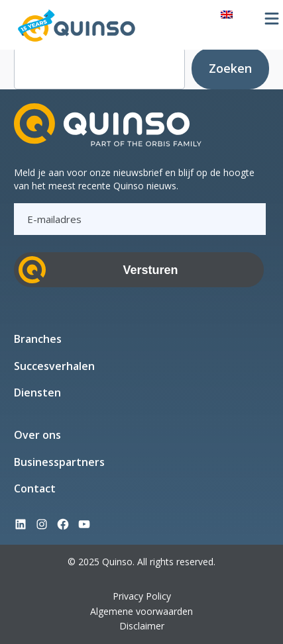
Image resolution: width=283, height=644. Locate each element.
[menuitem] (227, 14)
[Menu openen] (272, 19)
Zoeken (230, 68)
